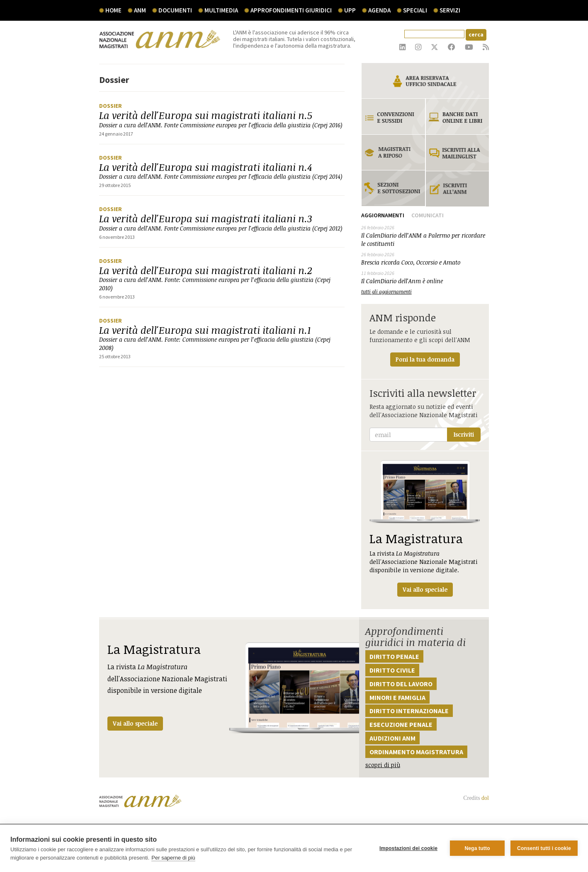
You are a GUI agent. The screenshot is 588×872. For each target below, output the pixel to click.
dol (485, 798)
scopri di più (383, 765)
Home (113, 10)
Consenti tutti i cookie (544, 848)
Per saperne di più (173, 858)
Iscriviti (464, 434)
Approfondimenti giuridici (291, 10)
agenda (379, 10)
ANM (140, 10)
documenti (175, 10)
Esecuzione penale (401, 724)
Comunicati (428, 215)
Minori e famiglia (397, 697)
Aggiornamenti (383, 215)
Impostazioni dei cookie (408, 848)
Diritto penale (394, 656)
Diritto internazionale (409, 711)
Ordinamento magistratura (416, 752)
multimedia (221, 10)
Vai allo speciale (135, 723)
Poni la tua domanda (425, 359)
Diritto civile (392, 670)
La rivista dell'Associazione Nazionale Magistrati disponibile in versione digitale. (425, 528)
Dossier (111, 106)
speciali (415, 10)
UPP (350, 10)
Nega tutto (477, 848)
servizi (450, 10)
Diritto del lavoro (401, 684)
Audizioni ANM (392, 738)
